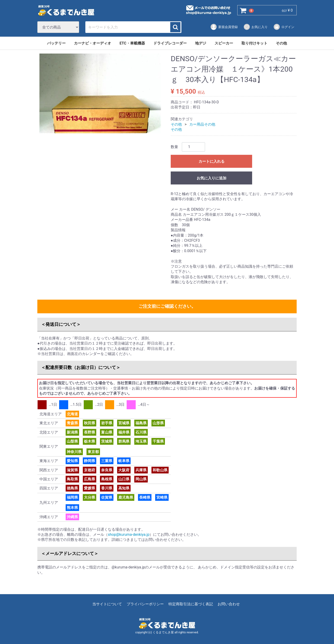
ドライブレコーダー (170, 43)
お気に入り (255, 27)
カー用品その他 (202, 124)
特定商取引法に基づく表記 (191, 604)
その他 (281, 43)
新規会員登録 (224, 27)
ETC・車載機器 (132, 43)
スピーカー (224, 43)
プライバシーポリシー (145, 604)
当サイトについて (107, 604)
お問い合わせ (229, 604)
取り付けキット (254, 43)
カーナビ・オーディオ (93, 43)
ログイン (284, 27)
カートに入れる (212, 161)
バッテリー (56, 43)
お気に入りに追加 (212, 178)
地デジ (201, 43)
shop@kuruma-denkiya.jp (129, 535)
